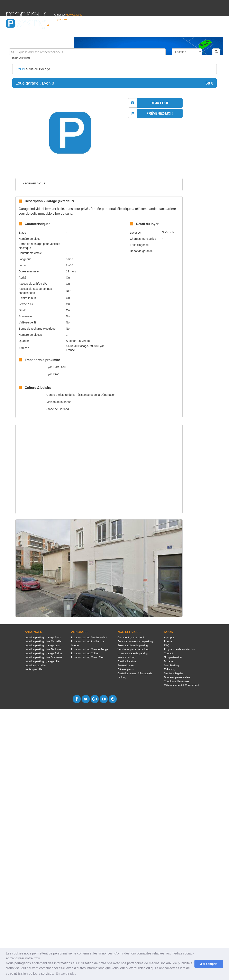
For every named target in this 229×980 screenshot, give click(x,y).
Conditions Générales (177, 681)
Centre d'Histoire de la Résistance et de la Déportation (81, 395)
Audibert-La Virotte (78, 341)
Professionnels (155, 32)
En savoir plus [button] (66, 974)
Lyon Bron (53, 374)
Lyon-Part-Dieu (56, 367)
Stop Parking (171, 665)
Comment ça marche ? (131, 637)
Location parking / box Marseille (43, 641)
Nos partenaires (173, 657)
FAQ (167, 645)
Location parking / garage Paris (43, 637)
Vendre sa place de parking (133, 649)
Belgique (208, 32)
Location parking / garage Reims (44, 653)
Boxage (168, 661)
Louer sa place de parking (133, 653)
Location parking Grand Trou (88, 657)
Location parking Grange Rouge (90, 649)
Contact (168, 653)
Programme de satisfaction (180, 649)
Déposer (185, 32)
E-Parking (170, 669)
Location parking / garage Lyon (43, 645)
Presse (168, 641)
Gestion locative (127, 661)
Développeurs (126, 669)
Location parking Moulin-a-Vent (89, 637)
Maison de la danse (59, 402)
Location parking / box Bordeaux (43, 657)
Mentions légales (174, 673)
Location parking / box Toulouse (43, 649)
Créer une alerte (21, 58)
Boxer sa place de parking (133, 645)
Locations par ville (35, 665)
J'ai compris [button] (209, 964)
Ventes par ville (34, 669)
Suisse (219, 32)
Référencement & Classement (181, 685)
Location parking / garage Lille (42, 661)
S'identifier (172, 32)
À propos (169, 637)
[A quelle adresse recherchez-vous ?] (87, 52)
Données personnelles (177, 677)
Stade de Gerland (58, 409)
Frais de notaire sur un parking (135, 641)
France (196, 32)
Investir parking (126, 657)
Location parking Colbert (85, 653)
